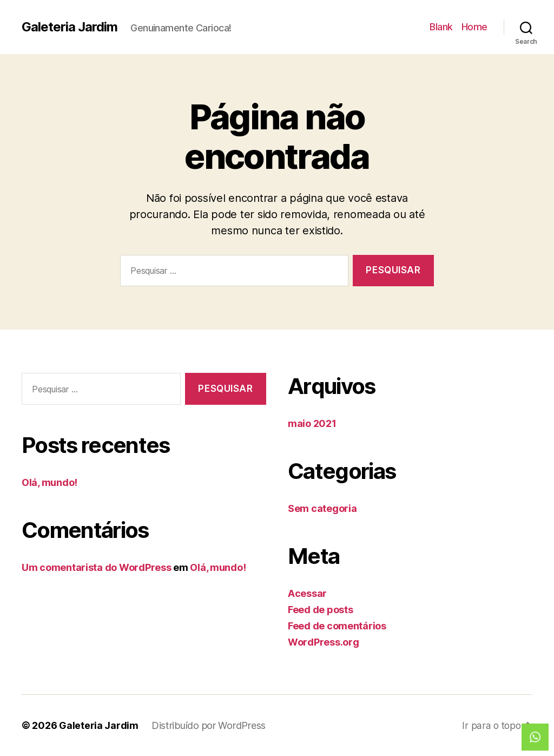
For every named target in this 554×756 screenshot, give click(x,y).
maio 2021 (312, 423)
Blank (441, 27)
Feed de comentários (337, 626)
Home (474, 27)
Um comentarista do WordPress (96, 567)
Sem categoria (322, 508)
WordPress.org (324, 642)
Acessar (307, 593)
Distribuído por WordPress (209, 725)
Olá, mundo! (50, 482)
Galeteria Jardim (70, 27)
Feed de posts (321, 610)
